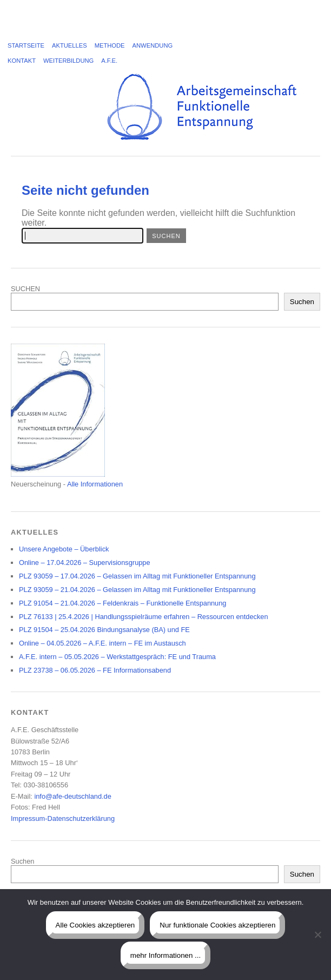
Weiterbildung (68, 61)
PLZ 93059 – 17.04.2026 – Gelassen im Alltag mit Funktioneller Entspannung (137, 576)
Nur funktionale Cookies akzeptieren (217, 925)
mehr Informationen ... (165, 955)
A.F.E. (109, 61)
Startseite (26, 45)
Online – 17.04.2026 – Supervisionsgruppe (85, 563)
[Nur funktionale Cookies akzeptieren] (317, 935)
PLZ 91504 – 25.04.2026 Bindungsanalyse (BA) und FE (104, 630)
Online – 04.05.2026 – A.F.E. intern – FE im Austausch (102, 643)
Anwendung (153, 45)
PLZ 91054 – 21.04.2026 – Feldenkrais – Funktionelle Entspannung (123, 603)
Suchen (302, 302)
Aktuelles (69, 45)
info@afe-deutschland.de (72, 796)
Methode (110, 45)
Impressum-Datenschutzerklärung (63, 818)
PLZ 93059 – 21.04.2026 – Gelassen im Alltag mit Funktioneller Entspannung (137, 590)
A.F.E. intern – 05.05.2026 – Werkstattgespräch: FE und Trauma (117, 657)
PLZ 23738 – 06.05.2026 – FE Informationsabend (95, 670)
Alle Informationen (95, 484)
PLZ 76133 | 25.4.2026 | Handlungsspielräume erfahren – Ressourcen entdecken (144, 617)
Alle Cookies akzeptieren (95, 925)
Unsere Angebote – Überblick (64, 549)
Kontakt (22, 61)
